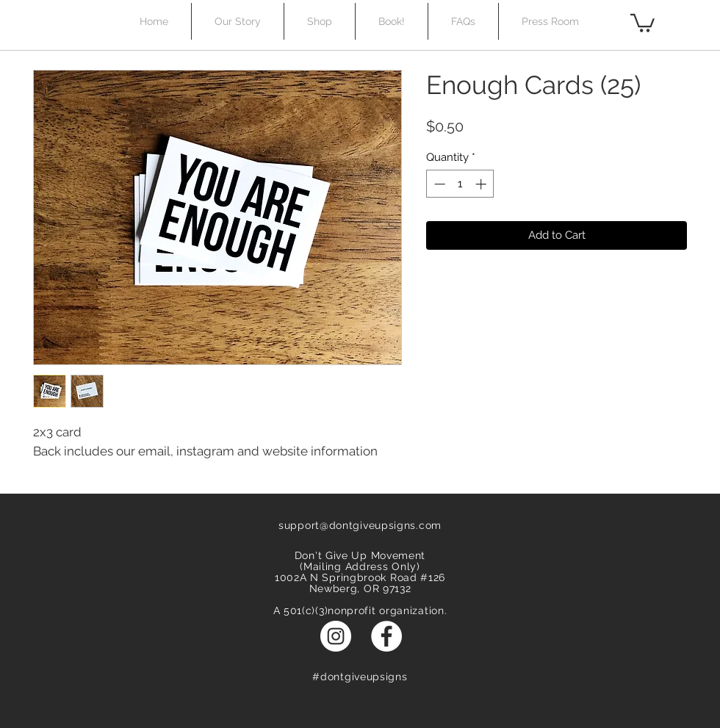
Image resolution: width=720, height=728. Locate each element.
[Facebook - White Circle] (386, 636)
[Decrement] (438, 184)
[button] (642, 22)
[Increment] (482, 184)
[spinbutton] (460, 184)
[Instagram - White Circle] (336, 636)
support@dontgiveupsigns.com (360, 525)
